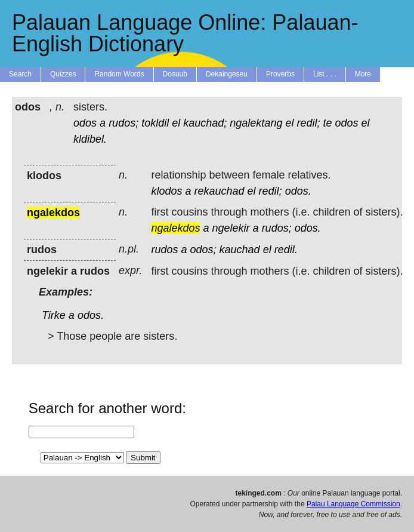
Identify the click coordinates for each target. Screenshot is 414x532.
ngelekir (231, 228)
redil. (286, 250)
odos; (203, 250)
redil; (308, 123)
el (176, 123)
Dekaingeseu (227, 74)
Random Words (119, 74)
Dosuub (175, 74)
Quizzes (63, 74)
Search (20, 74)
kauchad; (205, 123)
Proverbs (280, 74)
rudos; (123, 123)
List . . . (325, 74)
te (327, 123)
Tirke (54, 315)
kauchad (240, 250)
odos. (298, 191)
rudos (164, 250)
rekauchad (219, 191)
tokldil (155, 123)
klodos (166, 191)
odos (85, 123)
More (363, 74)
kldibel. (90, 139)
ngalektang (256, 123)
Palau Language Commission (353, 504)
